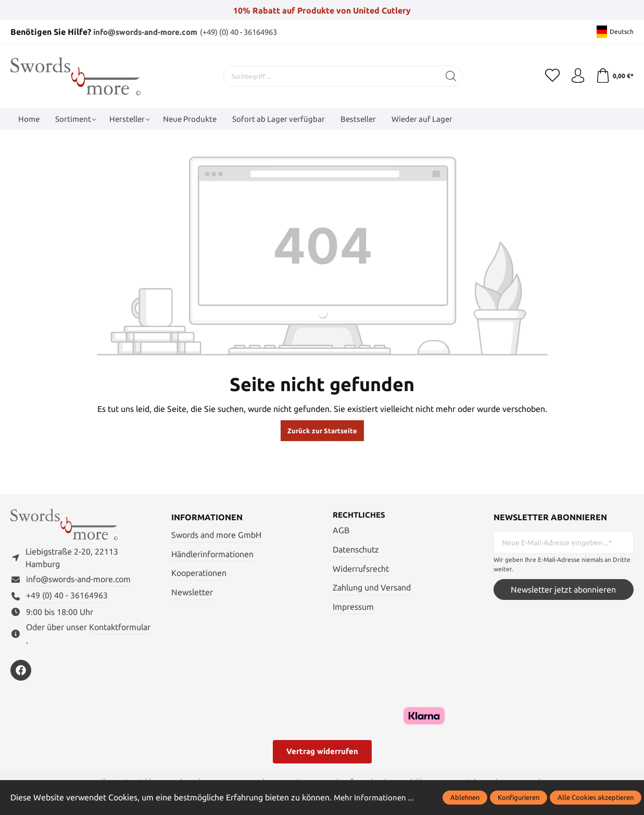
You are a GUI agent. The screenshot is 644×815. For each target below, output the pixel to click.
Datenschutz (356, 549)
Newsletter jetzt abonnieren (563, 589)
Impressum (353, 607)
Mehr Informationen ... (375, 797)
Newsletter (192, 592)
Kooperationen (199, 572)
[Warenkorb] (614, 76)
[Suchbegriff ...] (330, 76)
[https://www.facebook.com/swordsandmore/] (21, 672)
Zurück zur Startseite (322, 430)
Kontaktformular (120, 629)
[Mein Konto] (576, 76)
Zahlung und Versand (372, 587)
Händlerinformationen (212, 554)
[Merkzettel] (550, 76)
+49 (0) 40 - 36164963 (67, 597)
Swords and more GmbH (216, 534)
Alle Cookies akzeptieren (596, 797)
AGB (341, 530)
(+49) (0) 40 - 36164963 (252, 32)
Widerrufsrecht (361, 568)
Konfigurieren (519, 797)
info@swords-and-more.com (150, 32)
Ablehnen (465, 797)
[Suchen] (450, 76)
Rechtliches (361, 515)
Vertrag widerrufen (322, 753)
